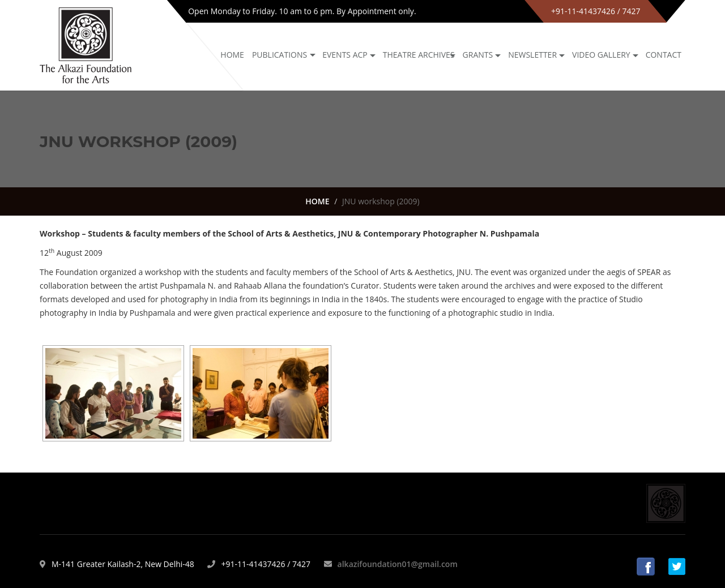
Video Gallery (601, 55)
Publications (280, 55)
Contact (664, 55)
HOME (317, 201)
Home (232, 55)
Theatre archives (419, 55)
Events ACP (345, 55)
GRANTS (478, 55)
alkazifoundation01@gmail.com (398, 564)
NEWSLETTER (532, 55)
